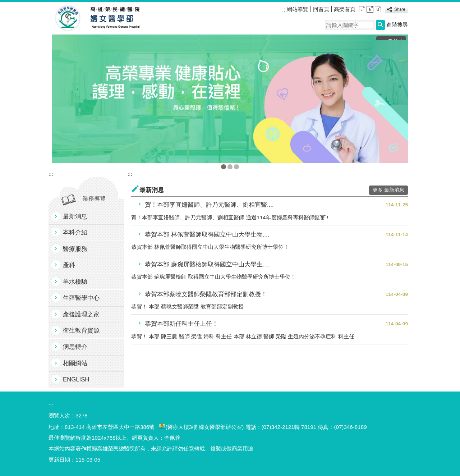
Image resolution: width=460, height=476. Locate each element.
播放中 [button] (396, 42)
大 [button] (378, 9)
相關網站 (75, 363)
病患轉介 (75, 347)
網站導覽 (298, 9)
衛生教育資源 (81, 331)
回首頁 (321, 9)
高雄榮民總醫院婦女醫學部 (114, 18)
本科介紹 (75, 232)
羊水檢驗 (75, 282)
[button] (380, 25)
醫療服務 (75, 249)
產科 (69, 265)
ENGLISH (76, 379)
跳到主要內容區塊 (4, 4)
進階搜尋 (397, 25)
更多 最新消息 (388, 190)
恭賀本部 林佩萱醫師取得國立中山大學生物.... (207, 235)
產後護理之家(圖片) (236, 167)
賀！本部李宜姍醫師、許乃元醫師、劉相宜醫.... (209, 205)
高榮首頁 (345, 9)
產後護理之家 (81, 314)
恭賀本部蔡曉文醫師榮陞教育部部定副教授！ (206, 294)
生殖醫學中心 (81, 298)
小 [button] (362, 9)
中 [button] (370, 9)
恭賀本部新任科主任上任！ (181, 324)
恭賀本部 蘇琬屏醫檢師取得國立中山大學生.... (207, 264)
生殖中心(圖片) (230, 167)
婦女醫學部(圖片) (224, 167)
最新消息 (75, 217)
